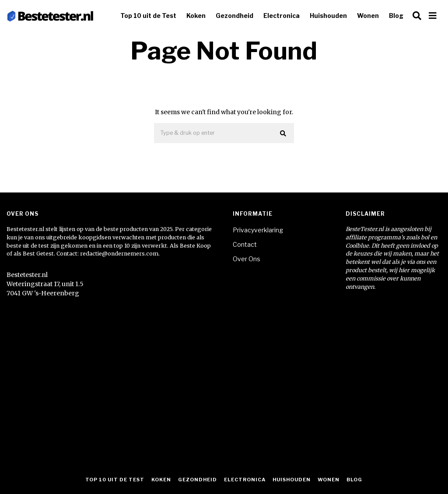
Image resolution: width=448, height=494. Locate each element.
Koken (196, 16)
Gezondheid (234, 16)
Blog (396, 16)
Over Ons (247, 259)
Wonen (368, 16)
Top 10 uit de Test (148, 16)
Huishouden (328, 16)
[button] (283, 133)
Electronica (282, 16)
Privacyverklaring (258, 230)
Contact (245, 244)
